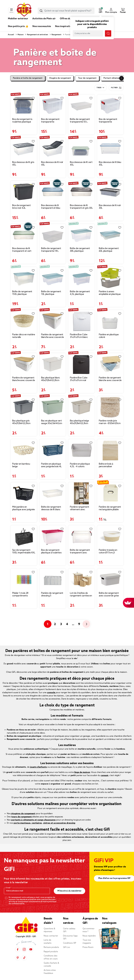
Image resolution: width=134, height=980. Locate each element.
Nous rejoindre (89, 936)
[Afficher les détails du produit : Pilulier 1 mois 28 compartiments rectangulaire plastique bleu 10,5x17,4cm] (24, 580)
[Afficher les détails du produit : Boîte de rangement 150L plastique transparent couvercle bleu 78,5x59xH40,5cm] (24, 278)
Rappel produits (51, 952)
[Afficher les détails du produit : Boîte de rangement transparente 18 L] (53, 235)
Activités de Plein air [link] (44, 19)
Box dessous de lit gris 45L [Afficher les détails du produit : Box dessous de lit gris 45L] (23, 164)
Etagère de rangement (60, 78)
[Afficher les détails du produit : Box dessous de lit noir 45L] (53, 149)
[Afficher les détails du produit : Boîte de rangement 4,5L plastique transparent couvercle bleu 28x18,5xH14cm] (81, 278)
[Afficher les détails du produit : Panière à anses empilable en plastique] (110, 278)
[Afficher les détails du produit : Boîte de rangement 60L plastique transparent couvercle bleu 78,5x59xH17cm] (110, 235)
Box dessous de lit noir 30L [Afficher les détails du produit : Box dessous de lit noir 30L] (110, 207)
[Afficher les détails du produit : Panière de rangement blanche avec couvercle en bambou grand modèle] (53, 321)
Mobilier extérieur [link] (18, 19)
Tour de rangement (87, 78)
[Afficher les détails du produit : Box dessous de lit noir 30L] (110, 192)
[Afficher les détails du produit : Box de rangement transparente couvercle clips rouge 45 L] (53, 106)
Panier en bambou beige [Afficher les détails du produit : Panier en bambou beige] (21, 465)
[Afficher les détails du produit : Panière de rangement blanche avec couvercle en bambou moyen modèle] (24, 364)
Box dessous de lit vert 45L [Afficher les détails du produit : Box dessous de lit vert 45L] (81, 164)
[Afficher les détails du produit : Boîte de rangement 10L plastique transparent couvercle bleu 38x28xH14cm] (53, 278)
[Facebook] (18, 949)
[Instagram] (24, 949)
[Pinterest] (18, 958)
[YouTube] (31, 949)
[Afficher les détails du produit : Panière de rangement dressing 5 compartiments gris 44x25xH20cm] (53, 580)
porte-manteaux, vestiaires (28, 823)
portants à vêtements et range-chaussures (33, 820)
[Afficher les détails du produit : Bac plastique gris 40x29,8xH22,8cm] (24, 407)
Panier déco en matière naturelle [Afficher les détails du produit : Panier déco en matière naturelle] (24, 336)
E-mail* (9, 888)
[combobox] (66, 11)
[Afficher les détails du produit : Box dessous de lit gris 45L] (24, 149)
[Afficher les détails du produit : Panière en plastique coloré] (110, 321)
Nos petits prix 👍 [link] (18, 26)
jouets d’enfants (38, 767)
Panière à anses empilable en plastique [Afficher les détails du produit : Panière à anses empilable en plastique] (110, 293)
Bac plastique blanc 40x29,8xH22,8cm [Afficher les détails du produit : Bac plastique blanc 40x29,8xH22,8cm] (51, 379)
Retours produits (51, 947)
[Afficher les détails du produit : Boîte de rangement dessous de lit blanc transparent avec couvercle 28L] (53, 493)
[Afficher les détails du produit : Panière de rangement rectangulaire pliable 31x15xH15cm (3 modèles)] (110, 493)
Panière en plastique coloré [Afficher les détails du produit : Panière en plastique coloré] (109, 336)
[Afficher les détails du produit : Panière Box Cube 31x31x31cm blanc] (81, 321)
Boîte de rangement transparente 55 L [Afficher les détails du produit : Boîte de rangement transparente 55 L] (80, 121)
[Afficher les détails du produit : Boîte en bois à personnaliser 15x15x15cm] (110, 450)
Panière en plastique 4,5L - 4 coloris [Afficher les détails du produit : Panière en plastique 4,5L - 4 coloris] (80, 465)
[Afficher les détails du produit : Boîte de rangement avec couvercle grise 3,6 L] (110, 580)
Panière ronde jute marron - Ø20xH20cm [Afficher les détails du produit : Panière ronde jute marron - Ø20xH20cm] (110, 422)
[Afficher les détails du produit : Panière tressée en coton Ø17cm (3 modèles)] (110, 536)
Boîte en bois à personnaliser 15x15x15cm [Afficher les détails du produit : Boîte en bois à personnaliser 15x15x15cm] (106, 465)
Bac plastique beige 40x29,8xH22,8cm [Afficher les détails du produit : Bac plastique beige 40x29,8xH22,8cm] (79, 422)
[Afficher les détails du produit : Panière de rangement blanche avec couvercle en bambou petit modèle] (110, 364)
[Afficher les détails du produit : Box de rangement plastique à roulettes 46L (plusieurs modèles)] (53, 536)
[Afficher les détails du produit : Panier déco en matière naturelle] (24, 321)
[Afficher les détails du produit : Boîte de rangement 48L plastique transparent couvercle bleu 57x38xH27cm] (81, 235)
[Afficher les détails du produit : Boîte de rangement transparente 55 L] (81, 106)
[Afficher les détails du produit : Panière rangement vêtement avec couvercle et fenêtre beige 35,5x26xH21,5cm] (81, 493)
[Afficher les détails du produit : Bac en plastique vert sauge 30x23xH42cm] (53, 407)
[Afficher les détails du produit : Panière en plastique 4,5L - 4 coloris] (81, 450)
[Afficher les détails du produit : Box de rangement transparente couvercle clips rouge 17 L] (110, 106)
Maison (20, 35)
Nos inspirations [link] (64, 26)
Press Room (88, 947)
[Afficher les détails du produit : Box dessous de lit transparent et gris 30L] (81, 192)
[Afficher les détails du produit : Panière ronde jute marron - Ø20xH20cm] (110, 407)
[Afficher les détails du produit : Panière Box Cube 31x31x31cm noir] (81, 364)
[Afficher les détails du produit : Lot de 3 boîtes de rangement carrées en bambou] (81, 580)
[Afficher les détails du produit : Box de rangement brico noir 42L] (24, 192)
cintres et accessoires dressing (59, 823)
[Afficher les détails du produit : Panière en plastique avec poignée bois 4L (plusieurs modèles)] (53, 450)
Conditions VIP (70, 943)
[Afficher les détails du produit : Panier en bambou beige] (24, 450)
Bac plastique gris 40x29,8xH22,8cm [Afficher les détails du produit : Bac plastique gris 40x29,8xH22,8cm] (21, 422)
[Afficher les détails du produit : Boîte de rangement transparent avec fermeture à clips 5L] (81, 536)
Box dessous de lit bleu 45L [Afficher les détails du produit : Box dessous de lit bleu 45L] (110, 164)
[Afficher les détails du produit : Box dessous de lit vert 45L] (81, 149)
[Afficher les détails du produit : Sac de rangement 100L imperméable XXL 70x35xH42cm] (24, 536)
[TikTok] (24, 958)
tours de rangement (22, 817)
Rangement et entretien (37, 35)
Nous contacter (51, 936)
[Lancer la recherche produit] (41, 11)
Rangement (56, 35)
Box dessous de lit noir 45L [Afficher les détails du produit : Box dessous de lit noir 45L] (52, 164)
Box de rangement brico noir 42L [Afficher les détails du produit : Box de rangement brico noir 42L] (21, 207)
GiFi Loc (67, 947)
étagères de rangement (23, 814)
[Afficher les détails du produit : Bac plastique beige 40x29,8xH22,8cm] (81, 407)
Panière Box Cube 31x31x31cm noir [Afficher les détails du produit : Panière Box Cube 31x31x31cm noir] (79, 379)
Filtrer (116, 88)
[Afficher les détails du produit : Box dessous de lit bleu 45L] (110, 149)
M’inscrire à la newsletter (69, 891)
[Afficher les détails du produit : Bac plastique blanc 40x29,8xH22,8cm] (53, 364)
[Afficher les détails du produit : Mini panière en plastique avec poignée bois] (24, 493)
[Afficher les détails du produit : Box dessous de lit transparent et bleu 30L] (53, 192)
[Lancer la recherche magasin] (108, 33)
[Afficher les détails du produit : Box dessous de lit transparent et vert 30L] (24, 235)
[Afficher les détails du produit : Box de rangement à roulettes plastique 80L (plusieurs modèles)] (24, 106)
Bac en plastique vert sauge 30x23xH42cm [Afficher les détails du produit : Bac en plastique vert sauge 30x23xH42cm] (52, 422)
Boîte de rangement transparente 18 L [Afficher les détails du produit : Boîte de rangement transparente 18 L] (51, 250)
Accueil (11, 35)
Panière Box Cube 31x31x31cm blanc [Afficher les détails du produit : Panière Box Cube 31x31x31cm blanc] (79, 336)
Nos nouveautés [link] (42, 26)
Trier (99, 88)
